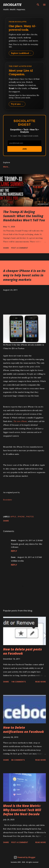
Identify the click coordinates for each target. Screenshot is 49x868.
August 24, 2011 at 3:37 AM (30, 557)
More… (6, 167)
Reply (14, 551)
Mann (14, 540)
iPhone (21, 517)
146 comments (18, 682)
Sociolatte (12, 5)
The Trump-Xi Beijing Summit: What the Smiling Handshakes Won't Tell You (24, 216)
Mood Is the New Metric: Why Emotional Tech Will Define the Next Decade (22, 810)
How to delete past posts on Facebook (22, 651)
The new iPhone (20, 421)
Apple (14, 517)
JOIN (24, 149)
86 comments (18, 760)
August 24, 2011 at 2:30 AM (30, 540)
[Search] (38, 5)
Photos (30, 517)
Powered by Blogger (25, 857)
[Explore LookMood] (24, 38)
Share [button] (6, 248)
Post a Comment (20, 248)
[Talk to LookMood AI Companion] (24, 86)
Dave (13, 557)
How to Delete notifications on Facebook (24, 730)
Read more (41, 682)
